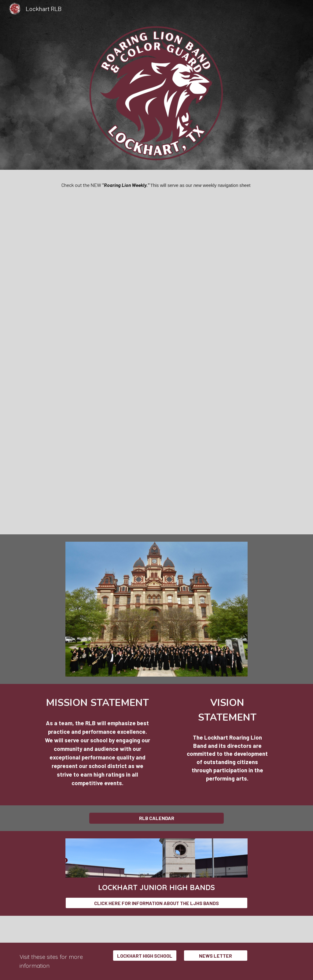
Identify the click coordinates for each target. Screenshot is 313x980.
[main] (157, 185)
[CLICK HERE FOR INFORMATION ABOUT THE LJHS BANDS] (156, 903)
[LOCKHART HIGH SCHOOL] (145, 956)
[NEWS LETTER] (216, 956)
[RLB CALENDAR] (157, 818)
